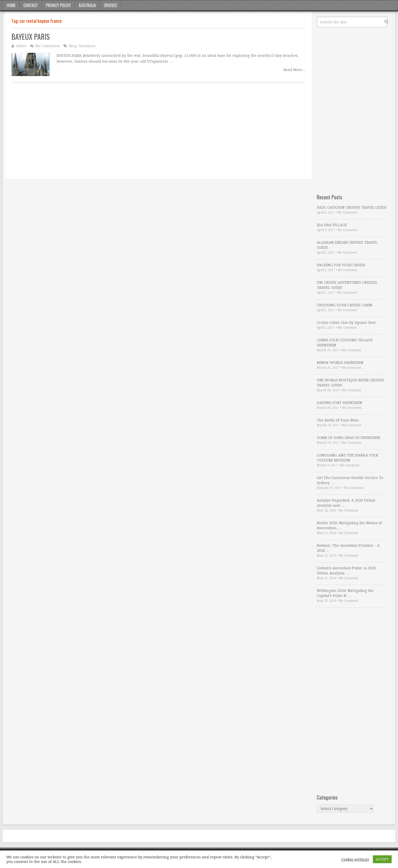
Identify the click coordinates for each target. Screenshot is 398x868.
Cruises (110, 5)
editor (21, 46)
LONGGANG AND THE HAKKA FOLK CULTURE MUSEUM (347, 458)
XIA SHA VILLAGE (332, 225)
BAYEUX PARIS (31, 37)
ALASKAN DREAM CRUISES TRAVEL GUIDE (347, 245)
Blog (73, 46)
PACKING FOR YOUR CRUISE (341, 265)
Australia (87, 5)
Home (11, 5)
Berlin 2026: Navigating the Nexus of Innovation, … (349, 525)
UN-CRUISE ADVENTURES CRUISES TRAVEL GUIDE (347, 285)
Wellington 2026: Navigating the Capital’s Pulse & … (345, 593)
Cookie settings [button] (355, 859)
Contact (31, 5)
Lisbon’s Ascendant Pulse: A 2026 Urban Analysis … (346, 571)
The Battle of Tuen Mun (338, 420)
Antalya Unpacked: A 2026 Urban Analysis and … (346, 503)
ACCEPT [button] (382, 859)
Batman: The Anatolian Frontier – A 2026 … (348, 548)
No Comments (48, 46)
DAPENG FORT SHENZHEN (339, 403)
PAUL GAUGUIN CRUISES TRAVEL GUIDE (352, 207)
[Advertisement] (158, 137)
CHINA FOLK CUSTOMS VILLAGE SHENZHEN (345, 343)
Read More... (294, 70)
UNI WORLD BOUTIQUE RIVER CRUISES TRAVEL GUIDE (351, 383)
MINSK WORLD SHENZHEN (340, 363)
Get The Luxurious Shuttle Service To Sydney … (350, 480)
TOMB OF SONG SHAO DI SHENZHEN (348, 438)
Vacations (87, 46)
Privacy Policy (58, 5)
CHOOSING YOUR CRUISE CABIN (345, 305)
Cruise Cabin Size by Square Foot (346, 323)
